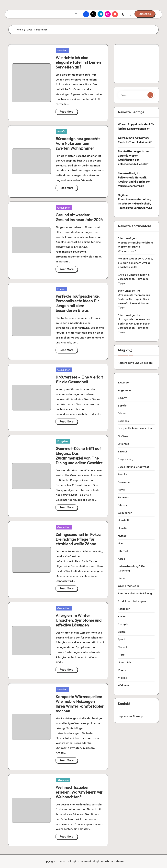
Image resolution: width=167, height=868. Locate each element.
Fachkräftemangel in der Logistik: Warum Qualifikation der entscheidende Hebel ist (134, 158)
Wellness (124, 685)
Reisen (122, 616)
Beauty (122, 398)
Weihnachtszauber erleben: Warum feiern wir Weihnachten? (79, 792)
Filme (121, 490)
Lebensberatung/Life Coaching (131, 568)
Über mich (124, 662)
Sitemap (138, 716)
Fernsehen (125, 482)
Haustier (123, 528)
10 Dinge (123, 382)
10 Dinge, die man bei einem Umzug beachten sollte (135, 263)
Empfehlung (126, 459)
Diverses (123, 444)
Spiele (122, 632)
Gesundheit (64, 208)
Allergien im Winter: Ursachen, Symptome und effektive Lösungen (79, 620)
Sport (121, 639)
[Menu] (77, 14)
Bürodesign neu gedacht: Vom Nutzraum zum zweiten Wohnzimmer (78, 143)
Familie (61, 289)
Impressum (125, 716)
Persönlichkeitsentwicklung (135, 593)
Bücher (122, 413)
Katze (122, 559)
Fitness (122, 505)
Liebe (121, 578)
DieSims (123, 436)
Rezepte (123, 624)
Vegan (122, 670)
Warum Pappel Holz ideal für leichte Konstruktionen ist (136, 126)
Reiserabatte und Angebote (135, 363)
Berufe (61, 131)
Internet (123, 551)
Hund (121, 543)
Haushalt (62, 50)
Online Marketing (129, 586)
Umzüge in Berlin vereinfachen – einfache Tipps (134, 279)
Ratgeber (63, 441)
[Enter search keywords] (136, 95)
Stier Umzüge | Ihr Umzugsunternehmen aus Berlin (134, 295)
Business (123, 421)
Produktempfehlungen (132, 601)
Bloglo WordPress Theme (108, 861)
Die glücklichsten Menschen (135, 428)
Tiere (121, 655)
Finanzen (123, 497)
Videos (122, 678)
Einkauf (123, 451)
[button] (145, 14)
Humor (122, 536)
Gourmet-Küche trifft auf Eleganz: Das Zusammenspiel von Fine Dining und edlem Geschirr (79, 456)
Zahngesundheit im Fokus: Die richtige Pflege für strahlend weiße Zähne (78, 539)
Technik (123, 647)
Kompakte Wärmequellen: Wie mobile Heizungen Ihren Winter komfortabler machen (80, 704)
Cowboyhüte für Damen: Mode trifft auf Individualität (136, 140)
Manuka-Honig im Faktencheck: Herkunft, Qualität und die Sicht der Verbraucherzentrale (134, 179)
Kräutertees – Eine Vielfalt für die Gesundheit (79, 379)
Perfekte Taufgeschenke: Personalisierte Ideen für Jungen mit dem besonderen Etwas (78, 303)
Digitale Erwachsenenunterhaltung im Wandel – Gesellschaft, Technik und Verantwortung (135, 201)
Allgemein (63, 780)
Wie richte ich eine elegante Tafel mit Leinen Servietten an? (78, 62)
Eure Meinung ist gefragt (133, 467)
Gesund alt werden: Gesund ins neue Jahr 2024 (79, 217)
